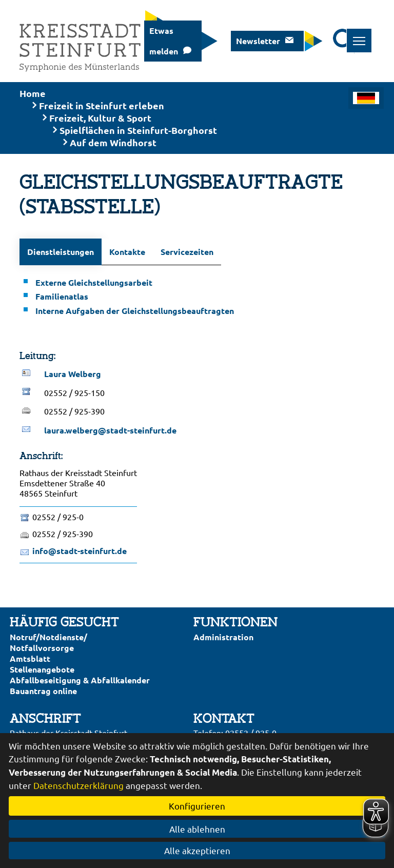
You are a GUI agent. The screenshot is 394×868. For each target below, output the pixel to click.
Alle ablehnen (197, 829)
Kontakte (127, 252)
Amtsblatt (30, 658)
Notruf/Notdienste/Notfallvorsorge (48, 642)
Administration (223, 637)
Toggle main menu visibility (362, 35)
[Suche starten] (345, 41)
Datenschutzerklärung (78, 785)
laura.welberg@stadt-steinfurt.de (110, 430)
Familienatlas (62, 296)
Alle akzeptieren (197, 850)
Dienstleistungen (61, 252)
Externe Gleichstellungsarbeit (94, 282)
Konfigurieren (197, 806)
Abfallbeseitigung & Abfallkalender (80, 680)
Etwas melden (164, 41)
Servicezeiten (187, 252)
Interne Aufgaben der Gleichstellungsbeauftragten (135, 311)
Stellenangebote (42, 669)
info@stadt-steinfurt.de (80, 551)
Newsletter (258, 41)
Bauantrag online (43, 691)
